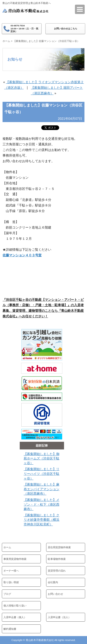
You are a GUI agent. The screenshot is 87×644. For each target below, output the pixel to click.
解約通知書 (10, 629)
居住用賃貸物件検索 (59, 547)
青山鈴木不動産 (26, 14)
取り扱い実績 (11, 582)
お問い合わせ (55, 594)
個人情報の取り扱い (15, 606)
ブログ (7, 594)
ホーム (6, 41)
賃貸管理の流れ (57, 571)
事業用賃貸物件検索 (15, 559)
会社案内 (53, 582)
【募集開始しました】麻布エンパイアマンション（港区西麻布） (42, 489)
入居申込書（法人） (59, 617)
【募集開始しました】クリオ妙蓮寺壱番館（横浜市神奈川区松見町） (42, 520)
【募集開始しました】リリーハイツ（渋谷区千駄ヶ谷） (42, 474)
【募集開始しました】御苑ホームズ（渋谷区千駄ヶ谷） (42, 458)
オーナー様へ (11, 571)
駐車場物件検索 (57, 559)
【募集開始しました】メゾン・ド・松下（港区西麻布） (42, 504)
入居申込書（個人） (15, 617)
